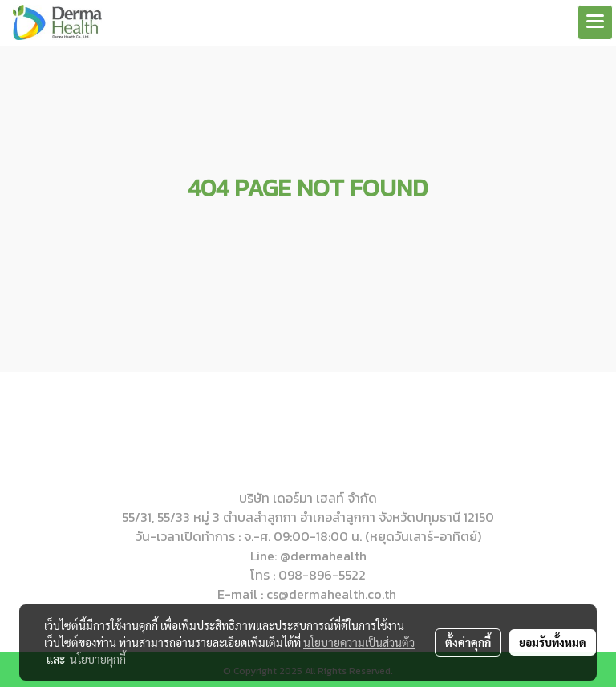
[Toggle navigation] (595, 22)
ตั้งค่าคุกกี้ (468, 642)
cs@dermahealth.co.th (333, 594)
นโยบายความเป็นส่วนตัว (359, 642)
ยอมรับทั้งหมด (553, 642)
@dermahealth (323, 556)
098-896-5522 (322, 575)
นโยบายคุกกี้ (98, 659)
